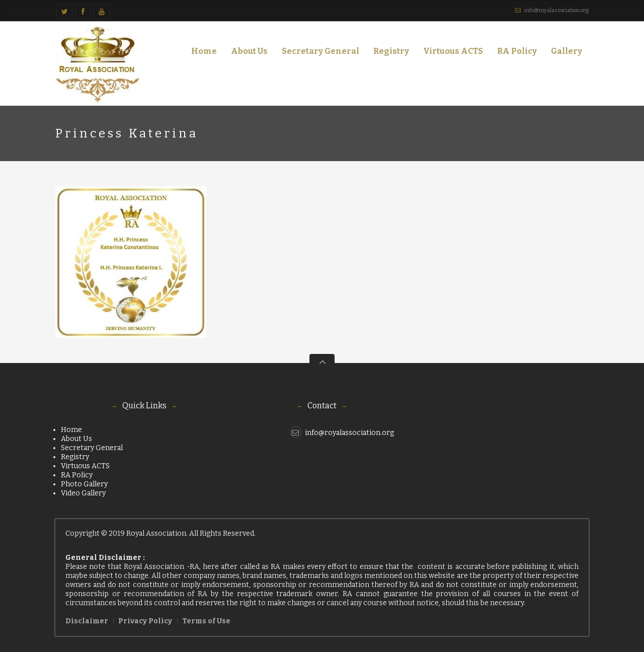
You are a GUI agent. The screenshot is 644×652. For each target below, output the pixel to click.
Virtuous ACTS (453, 51)
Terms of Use (206, 621)
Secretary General (320, 51)
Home (204, 51)
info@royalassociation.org (556, 10)
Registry (391, 51)
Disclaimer (87, 621)
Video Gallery (83, 493)
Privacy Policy (145, 621)
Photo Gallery (84, 484)
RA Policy (517, 51)
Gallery (563, 53)
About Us (246, 53)
